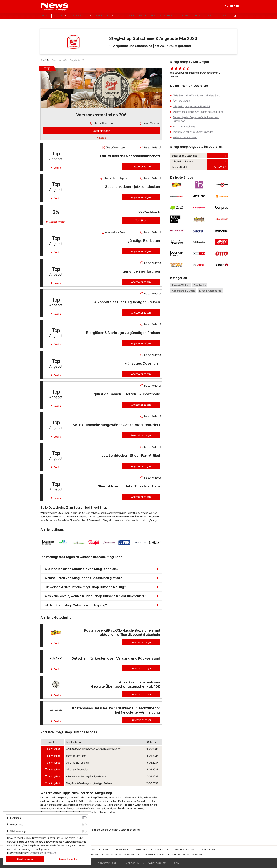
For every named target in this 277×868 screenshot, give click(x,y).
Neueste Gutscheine (121, 854)
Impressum (132, 863)
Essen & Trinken (181, 285)
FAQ (106, 849)
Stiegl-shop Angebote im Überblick (192, 106)
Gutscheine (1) (59, 60)
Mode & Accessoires (210, 291)
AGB (176, 863)
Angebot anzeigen (141, 166)
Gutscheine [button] (79, 16)
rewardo (122, 849)
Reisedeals (147, 16)
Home (45, 16)
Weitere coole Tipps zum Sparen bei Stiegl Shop (198, 112)
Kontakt (142, 849)
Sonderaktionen (183, 849)
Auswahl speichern (69, 859)
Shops (159, 849)
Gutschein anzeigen (141, 435)
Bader (186, 16)
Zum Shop (141, 220)
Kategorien (126, 16)
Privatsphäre (107, 863)
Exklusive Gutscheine (187, 854)
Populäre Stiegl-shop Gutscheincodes (193, 132)
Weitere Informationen (185, 137)
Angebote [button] (103, 16)
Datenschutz (157, 863)
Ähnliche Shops (182, 101)
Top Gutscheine (153, 854)
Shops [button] (58, 16)
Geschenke (200, 285)
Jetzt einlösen (101, 131)
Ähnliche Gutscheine (184, 126)
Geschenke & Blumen (183, 291)
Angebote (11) (77, 60)
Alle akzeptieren (25, 859)
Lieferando (169, 16)
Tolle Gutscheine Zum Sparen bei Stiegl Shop (197, 95)
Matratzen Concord (211, 16)
